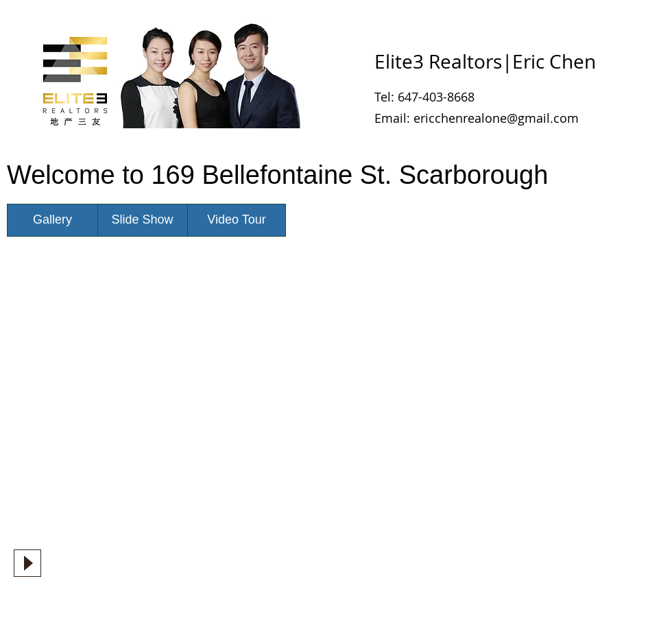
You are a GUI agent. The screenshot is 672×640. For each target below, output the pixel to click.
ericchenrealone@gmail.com (496, 118)
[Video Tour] (237, 220)
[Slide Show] (142, 220)
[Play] (27, 563)
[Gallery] (52, 220)
